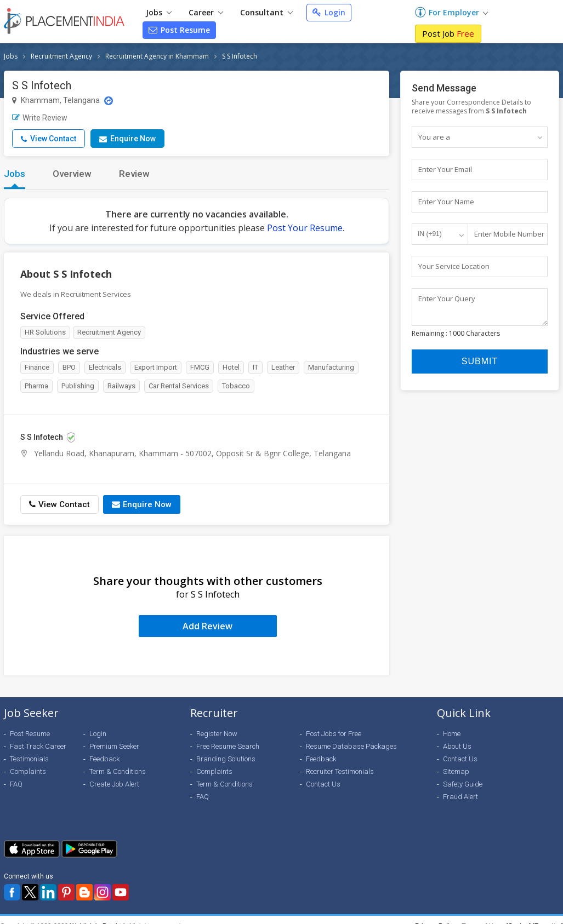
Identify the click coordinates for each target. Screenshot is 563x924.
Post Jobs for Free (334, 734)
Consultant (266, 12)
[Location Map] (109, 101)
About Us (457, 746)
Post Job (448, 33)
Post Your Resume (305, 228)
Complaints (28, 771)
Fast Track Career (38, 746)
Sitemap (456, 771)
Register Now (217, 734)
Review (134, 174)
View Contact (49, 139)
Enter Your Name (446, 202)
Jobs (159, 12)
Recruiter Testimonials (340, 771)
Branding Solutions (226, 759)
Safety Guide (463, 784)
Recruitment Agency (61, 56)
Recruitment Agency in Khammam (157, 56)
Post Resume (179, 30)
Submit (480, 366)
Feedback (104, 759)
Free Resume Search (228, 746)
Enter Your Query (447, 299)
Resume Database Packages (351, 746)
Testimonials (29, 759)
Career (206, 12)
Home (452, 734)
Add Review (207, 626)
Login (329, 12)
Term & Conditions (118, 771)
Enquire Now (127, 139)
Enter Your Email (445, 169)
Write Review (40, 118)
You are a (434, 137)
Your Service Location (454, 266)
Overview (72, 174)
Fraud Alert (460, 797)
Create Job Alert (114, 784)
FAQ (16, 784)
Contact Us (323, 784)
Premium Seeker (114, 746)
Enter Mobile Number (509, 234)
